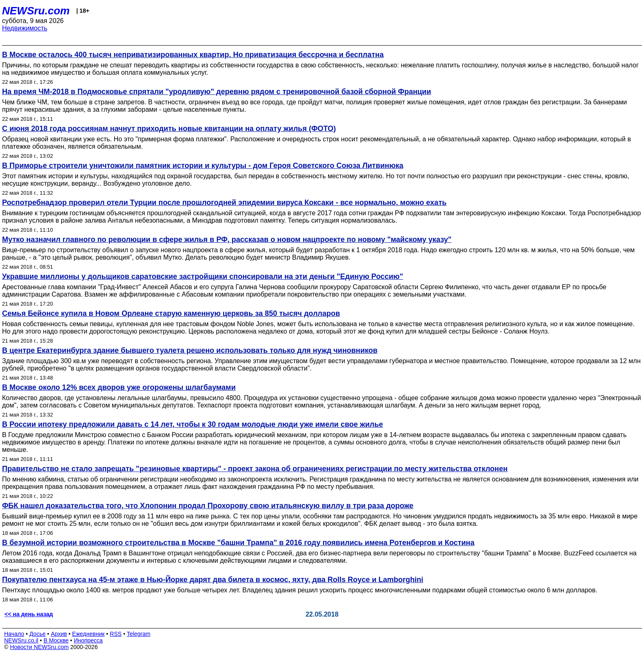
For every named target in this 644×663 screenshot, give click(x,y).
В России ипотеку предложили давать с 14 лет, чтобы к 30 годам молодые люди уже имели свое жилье (193, 424)
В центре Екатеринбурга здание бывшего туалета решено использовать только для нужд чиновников (190, 350)
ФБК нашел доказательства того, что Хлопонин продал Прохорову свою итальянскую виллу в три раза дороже (208, 506)
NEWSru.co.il (21, 640)
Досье (37, 634)
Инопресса (89, 640)
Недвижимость (25, 28)
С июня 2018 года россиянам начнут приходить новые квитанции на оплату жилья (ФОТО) (169, 129)
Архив (59, 634)
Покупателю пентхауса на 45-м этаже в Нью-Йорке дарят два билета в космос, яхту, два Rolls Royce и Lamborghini (213, 580)
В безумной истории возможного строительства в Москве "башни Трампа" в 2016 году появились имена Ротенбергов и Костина (238, 543)
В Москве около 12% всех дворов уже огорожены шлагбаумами (119, 387)
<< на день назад (29, 614)
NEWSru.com (36, 11)
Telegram (139, 634)
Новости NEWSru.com (39, 647)
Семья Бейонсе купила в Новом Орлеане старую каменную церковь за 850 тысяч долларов (171, 313)
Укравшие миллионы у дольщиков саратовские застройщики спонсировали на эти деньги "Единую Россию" (202, 276)
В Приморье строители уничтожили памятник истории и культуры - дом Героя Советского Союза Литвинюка (203, 166)
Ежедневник (89, 634)
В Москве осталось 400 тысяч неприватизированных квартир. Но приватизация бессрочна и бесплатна (193, 55)
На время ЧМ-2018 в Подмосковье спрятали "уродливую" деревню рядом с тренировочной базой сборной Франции (216, 92)
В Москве (56, 640)
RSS (116, 634)
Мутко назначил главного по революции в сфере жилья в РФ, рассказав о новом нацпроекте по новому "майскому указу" (227, 239)
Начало (14, 634)
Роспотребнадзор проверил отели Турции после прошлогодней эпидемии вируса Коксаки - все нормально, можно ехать (224, 203)
